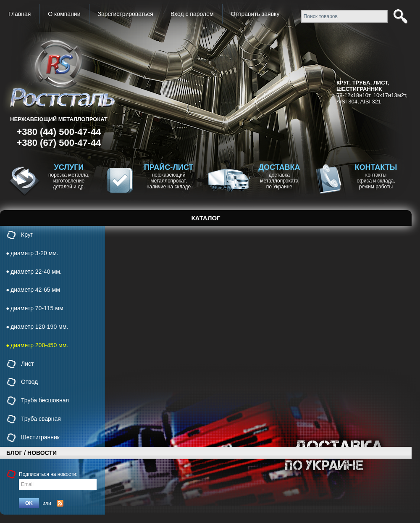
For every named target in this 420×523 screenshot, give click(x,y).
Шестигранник (40, 437)
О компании (64, 14)
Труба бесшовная (45, 400)
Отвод (29, 382)
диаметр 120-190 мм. (39, 327)
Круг (27, 235)
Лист (27, 364)
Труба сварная (41, 419)
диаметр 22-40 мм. (36, 272)
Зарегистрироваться (126, 14)
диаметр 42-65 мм (35, 290)
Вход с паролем (192, 14)
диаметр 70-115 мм (37, 308)
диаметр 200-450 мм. (39, 345)
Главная (20, 14)
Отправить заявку (255, 14)
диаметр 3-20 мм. (34, 253)
